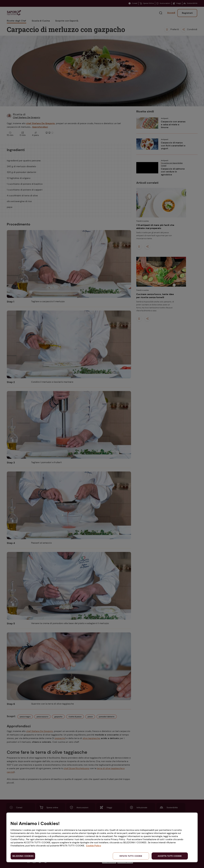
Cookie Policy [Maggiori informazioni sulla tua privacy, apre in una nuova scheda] (94, 846)
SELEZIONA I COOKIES (23, 856)
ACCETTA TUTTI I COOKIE (170, 856)
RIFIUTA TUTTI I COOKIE (131, 856)
